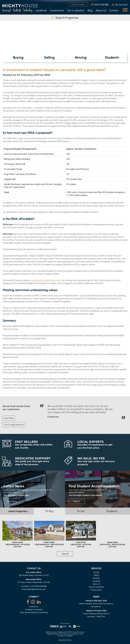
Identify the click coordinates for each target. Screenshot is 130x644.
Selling (17, 10)
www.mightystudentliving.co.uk (46, 280)
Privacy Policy (96, 590)
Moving (81, 57)
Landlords (41, 10)
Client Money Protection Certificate (34, 612)
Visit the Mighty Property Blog (16, 495)
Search (77, 501)
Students (112, 57)
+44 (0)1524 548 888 (38, 586)
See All (65, 554)
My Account (120, 5)
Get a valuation (76, 10)
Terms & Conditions (96, 587)
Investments (57, 10)
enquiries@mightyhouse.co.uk (34, 589)
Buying (6, 10)
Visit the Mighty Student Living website (85, 495)
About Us (101, 10)
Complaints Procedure (34, 609)
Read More (12, 501)
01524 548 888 (100, 5)
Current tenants (78, 4)
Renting (28, 10)
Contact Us (34, 606)
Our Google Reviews (14, 425)
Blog (90, 10)
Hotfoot (69, 640)
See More (9, 418)
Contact (114, 10)
